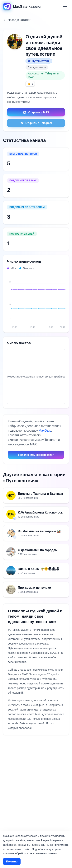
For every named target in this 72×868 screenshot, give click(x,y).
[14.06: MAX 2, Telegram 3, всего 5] (18, 299)
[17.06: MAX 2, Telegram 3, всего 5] (38, 299)
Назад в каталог (17, 20)
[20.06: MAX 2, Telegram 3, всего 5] (58, 299)
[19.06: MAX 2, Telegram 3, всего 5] (52, 299)
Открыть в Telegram (36, 123)
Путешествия (39, 61)
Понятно (12, 861)
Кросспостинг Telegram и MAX (43, 75)
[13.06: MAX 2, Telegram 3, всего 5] (12, 299)
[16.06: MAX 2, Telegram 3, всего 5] (32, 299)
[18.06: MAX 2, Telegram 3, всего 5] (45, 299)
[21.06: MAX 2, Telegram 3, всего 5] (65, 299)
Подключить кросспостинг (36, 455)
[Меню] (65, 7)
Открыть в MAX (36, 112)
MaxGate (45, 431)
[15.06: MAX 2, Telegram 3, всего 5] (25, 299)
